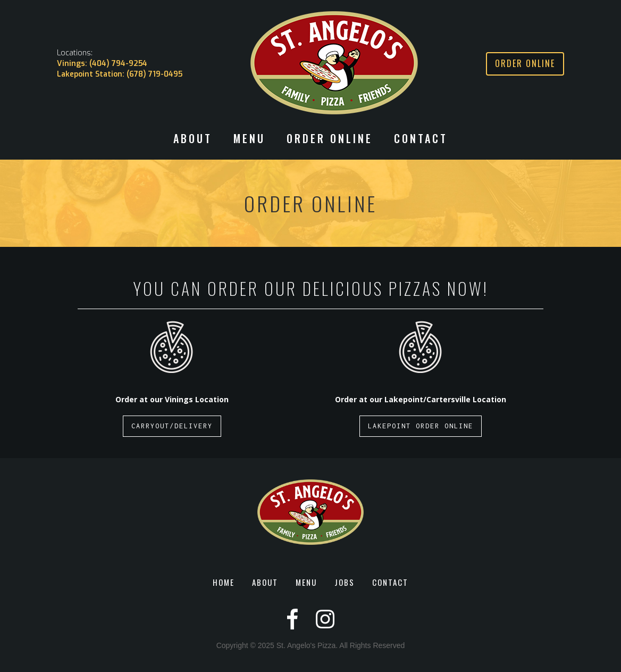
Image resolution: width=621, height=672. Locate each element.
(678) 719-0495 (154, 74)
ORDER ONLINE (330, 140)
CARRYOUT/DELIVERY (172, 426)
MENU (306, 582)
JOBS (345, 582)
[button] (193, 144)
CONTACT (421, 140)
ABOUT (265, 582)
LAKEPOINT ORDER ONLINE (421, 426)
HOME (224, 582)
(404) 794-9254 (118, 64)
